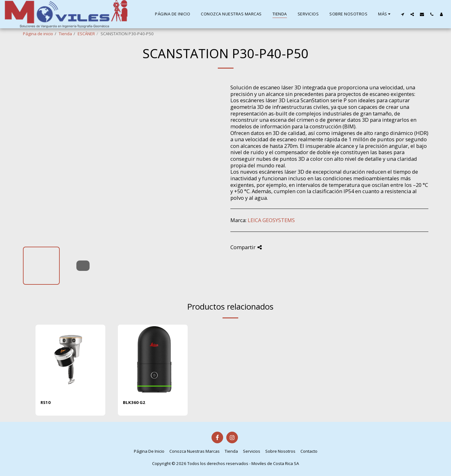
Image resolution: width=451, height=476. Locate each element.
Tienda (65, 34)
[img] (70, 360)
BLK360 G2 (134, 402)
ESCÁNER (86, 34)
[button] (402, 14)
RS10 (46, 402)
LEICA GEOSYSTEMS (271, 220)
